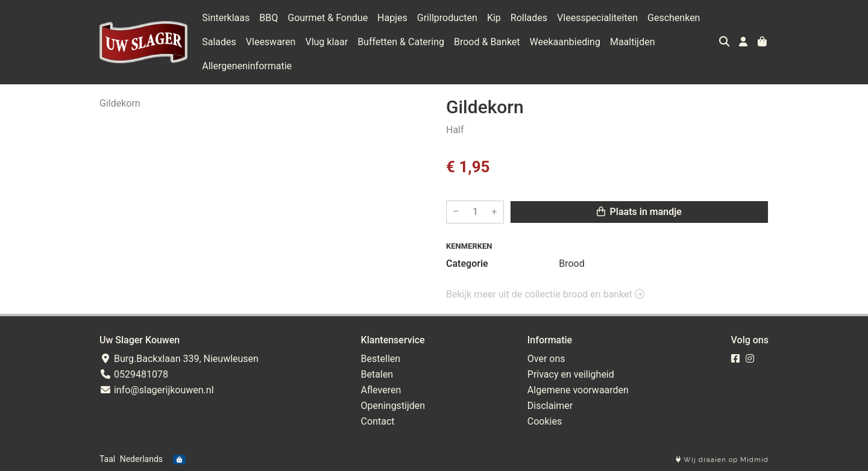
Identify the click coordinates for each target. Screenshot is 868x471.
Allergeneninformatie (247, 66)
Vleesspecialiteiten (597, 18)
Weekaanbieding (565, 42)
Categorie (467, 264)
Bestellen (381, 359)
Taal (107, 459)
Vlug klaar (326, 42)
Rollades (529, 18)
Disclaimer (550, 406)
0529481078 (134, 374)
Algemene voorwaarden (578, 390)
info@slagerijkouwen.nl (157, 390)
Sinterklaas (226, 18)
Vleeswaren (271, 42)
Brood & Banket (487, 42)
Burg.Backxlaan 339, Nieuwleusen (179, 359)
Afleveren (381, 390)
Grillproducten (447, 18)
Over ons (546, 359)
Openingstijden (393, 406)
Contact (378, 421)
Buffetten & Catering (401, 42)
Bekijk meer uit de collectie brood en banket (545, 294)
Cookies (545, 421)
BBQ (269, 18)
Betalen (377, 374)
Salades (219, 42)
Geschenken (674, 18)
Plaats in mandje (639, 212)
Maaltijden (633, 42)
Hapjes (392, 18)
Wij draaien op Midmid (722, 460)
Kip (494, 18)
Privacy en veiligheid (571, 374)
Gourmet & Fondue (328, 18)
